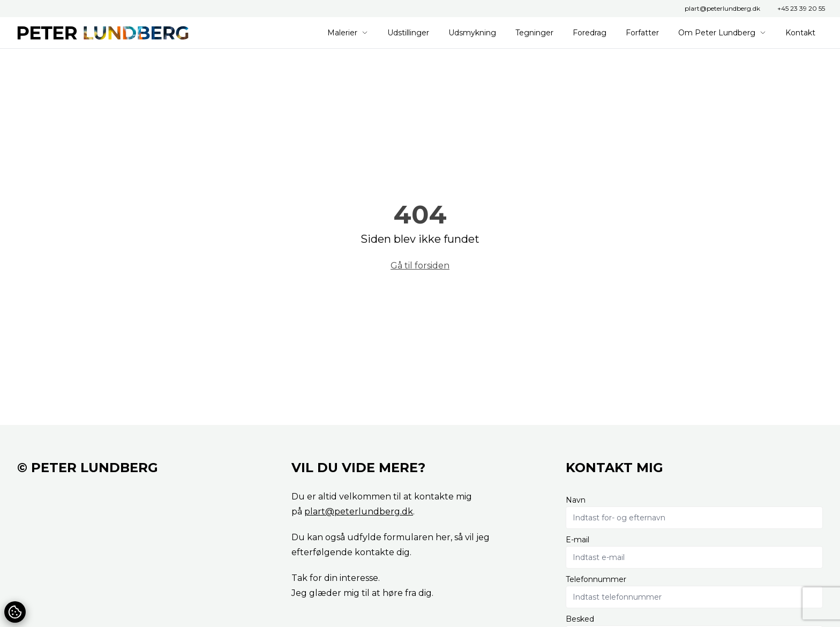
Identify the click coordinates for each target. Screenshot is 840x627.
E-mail (577, 540)
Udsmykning (472, 33)
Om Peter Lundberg (722, 33)
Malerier (348, 33)
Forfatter (642, 33)
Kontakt (800, 33)
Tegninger (534, 33)
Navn (576, 500)
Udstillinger (408, 33)
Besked (580, 619)
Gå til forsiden (420, 266)
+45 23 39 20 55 (801, 8)
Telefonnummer (596, 579)
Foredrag (590, 33)
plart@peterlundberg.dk (722, 8)
